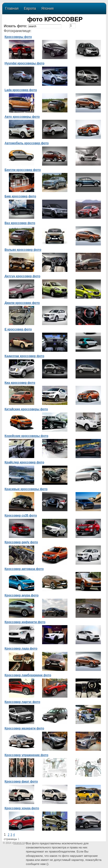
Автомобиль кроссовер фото (27, 143)
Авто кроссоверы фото (22, 117)
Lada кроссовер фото (21, 90)
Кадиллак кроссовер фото (24, 356)
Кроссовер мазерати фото (24, 728)
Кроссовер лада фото (21, 649)
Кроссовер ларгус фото (22, 702)
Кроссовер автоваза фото (24, 569)
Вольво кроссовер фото (23, 250)
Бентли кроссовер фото (23, 170)
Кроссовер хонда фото (22, 808)
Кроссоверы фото (18, 37)
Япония (48, 8)
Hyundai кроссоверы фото (24, 63)
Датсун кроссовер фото (22, 276)
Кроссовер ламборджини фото (28, 675)
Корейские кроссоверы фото (26, 436)
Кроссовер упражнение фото (26, 755)
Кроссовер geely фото (21, 542)
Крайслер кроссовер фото (24, 462)
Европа (30, 8)
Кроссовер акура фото (22, 595)
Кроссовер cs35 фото (21, 516)
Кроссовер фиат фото (21, 782)
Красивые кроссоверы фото (26, 489)
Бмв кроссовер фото (20, 196)
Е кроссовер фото (18, 329)
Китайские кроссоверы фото (26, 409)
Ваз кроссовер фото (20, 223)
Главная (12, 8)
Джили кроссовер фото (22, 303)
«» (19, 843)
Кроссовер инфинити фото (25, 622)
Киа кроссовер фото (20, 383)
